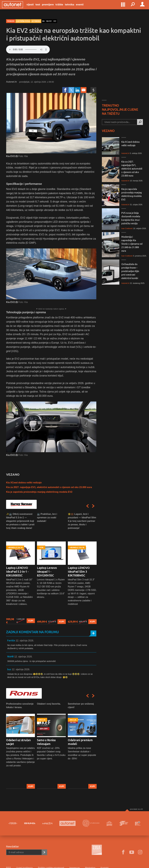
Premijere (52, 8)
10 (117, 255)
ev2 (55, 21)
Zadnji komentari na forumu (32, 632)
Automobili (36, 21)
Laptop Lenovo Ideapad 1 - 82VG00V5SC (47, 572)
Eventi (84, 8)
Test (42, 8)
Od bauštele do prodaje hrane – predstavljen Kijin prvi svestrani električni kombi (130, 271)
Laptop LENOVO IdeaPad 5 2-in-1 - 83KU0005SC (17, 572)
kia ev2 (49, 21)
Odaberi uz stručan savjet (18, 742)
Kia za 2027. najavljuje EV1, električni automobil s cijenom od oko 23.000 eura (49, 487)
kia (43, 21)
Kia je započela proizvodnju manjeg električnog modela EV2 (39, 492)
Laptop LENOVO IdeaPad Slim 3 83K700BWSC (79, 572)
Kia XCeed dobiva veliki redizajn (24, 483)
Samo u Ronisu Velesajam (46, 742)
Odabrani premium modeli (80, 742)
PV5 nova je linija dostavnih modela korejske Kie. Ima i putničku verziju (131, 218)
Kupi (31, 621)
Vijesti (34, 8)
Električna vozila (23, 21)
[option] (21, 568)
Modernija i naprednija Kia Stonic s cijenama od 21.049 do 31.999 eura (132, 244)
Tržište (63, 8)
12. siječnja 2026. (25, 641)
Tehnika (74, 8)
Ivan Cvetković (127, 229)
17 (117, 153)
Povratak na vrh (136, 809)
